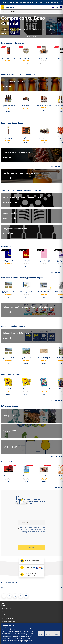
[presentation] (32, 540)
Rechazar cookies (41, 634)
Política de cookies (6, 608)
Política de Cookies (27, 642)
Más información (56, 69)
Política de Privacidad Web (8, 618)
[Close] (61, 1)
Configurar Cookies (49, 634)
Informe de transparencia (8, 622)
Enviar (31, 548)
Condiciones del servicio (8, 615)
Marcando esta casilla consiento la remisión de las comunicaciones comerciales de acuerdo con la (33, 530)
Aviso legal (4, 612)
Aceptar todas (57, 634)
